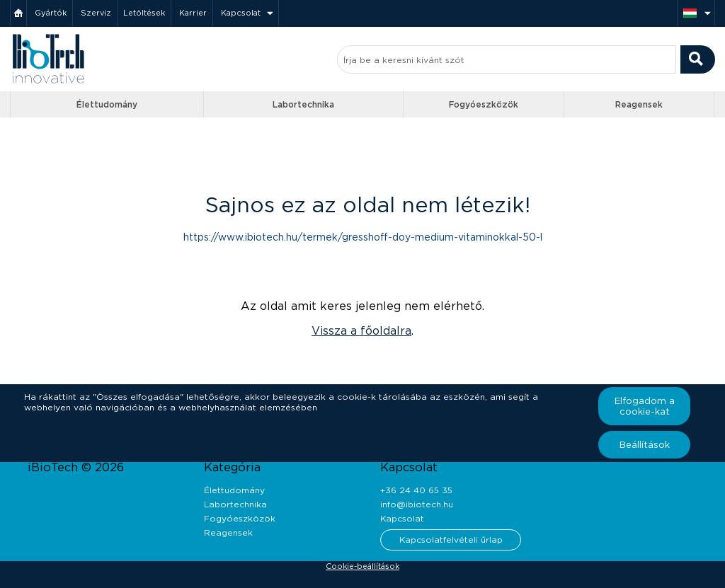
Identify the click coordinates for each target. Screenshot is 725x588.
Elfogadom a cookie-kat (645, 406)
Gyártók (51, 13)
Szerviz (96, 13)
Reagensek (639, 104)
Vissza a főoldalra (361, 331)
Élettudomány (107, 104)
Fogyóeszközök (484, 104)
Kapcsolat (241, 13)
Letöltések (144, 13)
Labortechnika (303, 104)
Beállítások (645, 445)
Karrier (193, 13)
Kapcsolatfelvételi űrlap (451, 540)
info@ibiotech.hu (417, 504)
